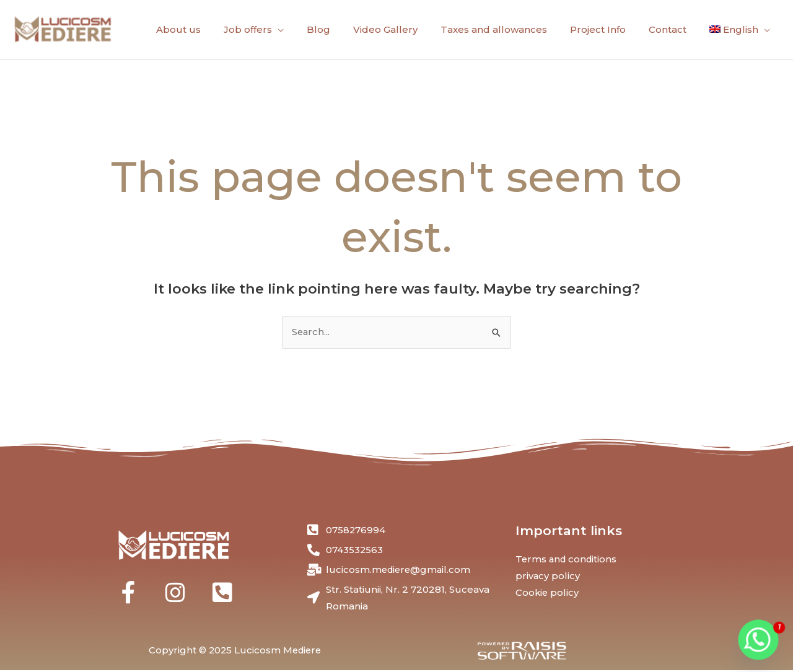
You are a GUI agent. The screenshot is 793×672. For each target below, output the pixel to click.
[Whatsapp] (758, 640)
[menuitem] (739, 30)
